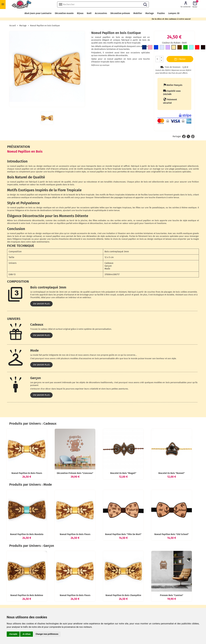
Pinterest (193, 136)
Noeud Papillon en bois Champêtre (123, 595)
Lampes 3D (174, 13)
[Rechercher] (103, 4)
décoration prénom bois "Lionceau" (75, 473)
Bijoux (80, 13)
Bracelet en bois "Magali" (123, 473)
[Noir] (203, 48)
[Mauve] (168, 48)
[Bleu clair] (191, 48)
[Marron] (180, 48)
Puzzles (161, 13)
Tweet (188, 136)
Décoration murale (64, 13)
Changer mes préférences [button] (47, 634)
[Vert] (185, 48)
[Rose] (150, 48)
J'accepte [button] (13, 634)
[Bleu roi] (156, 48)
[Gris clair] (162, 48)
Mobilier (138, 13)
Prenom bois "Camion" (172, 595)
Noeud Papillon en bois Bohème (27, 595)
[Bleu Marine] (144, 48)
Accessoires (101, 13)
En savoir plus (41, 304)
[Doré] (174, 48)
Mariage (150, 13)
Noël (89, 13)
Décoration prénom (120, 13)
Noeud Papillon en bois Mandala (27, 534)
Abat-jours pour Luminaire (38, 13)
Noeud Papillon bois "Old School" (172, 534)
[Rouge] (197, 48)
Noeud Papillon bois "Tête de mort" (123, 534)
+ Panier (180, 59)
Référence (95, 65)
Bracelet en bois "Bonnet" (172, 473)
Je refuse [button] (27, 634)
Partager (184, 136)
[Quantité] (158, 59)
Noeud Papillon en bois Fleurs (27, 473)
